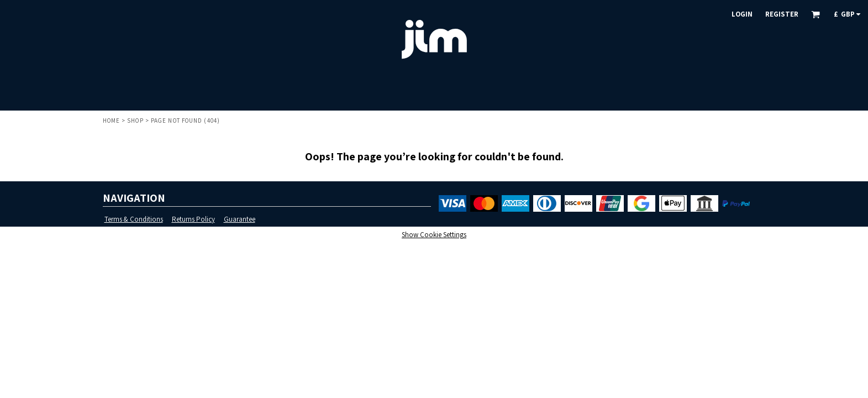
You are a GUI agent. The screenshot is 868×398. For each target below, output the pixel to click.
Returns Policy (193, 219)
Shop (135, 121)
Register (782, 14)
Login (742, 14)
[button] (816, 14)
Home (111, 121)
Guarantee (240, 219)
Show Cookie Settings (434, 235)
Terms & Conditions (134, 219)
